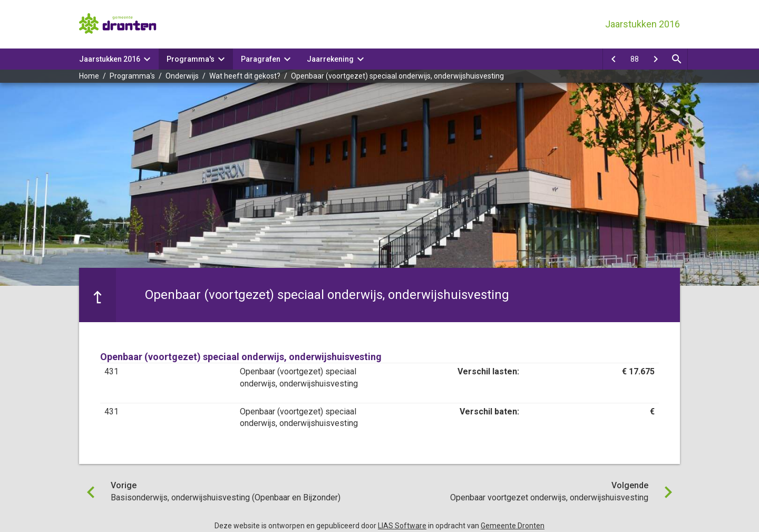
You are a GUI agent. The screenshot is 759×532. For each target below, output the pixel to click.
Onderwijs (182, 76)
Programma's (191, 59)
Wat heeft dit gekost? (245, 76)
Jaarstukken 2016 (110, 59)
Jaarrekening (330, 59)
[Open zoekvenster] (677, 59)
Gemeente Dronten (513, 526)
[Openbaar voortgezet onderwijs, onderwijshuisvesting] (656, 59)
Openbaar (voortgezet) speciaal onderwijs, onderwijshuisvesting (397, 76)
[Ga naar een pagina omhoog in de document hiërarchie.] (98, 295)
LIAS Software (402, 526)
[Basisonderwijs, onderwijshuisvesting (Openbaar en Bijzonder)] (614, 59)
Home (89, 76)
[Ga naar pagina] (635, 59)
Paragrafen (261, 59)
